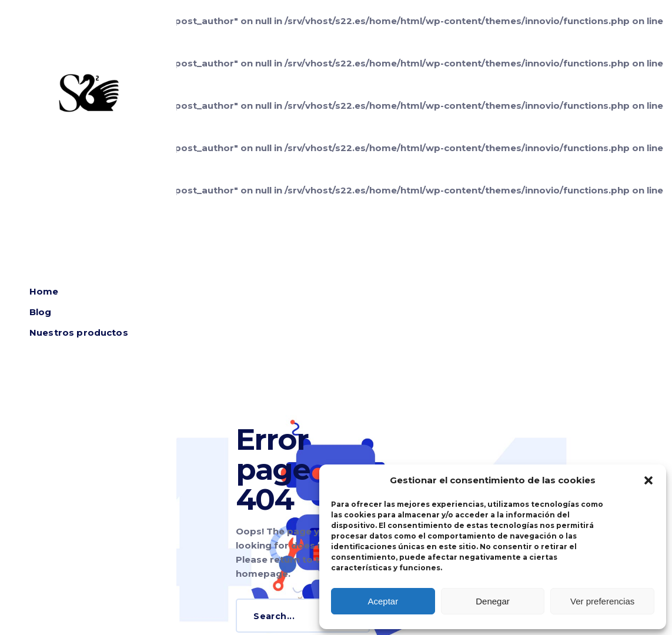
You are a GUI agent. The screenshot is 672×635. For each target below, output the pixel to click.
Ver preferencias (602, 601)
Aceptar (383, 601)
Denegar (493, 601)
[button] (648, 480)
